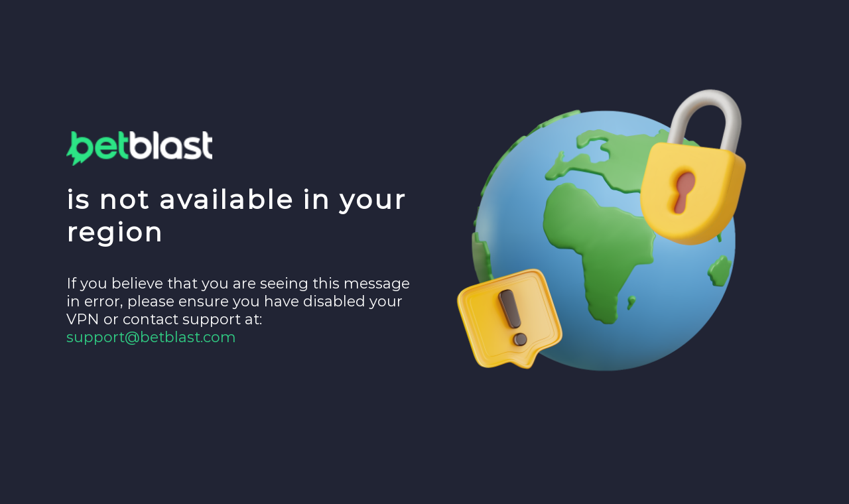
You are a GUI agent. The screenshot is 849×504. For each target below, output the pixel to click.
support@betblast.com (151, 337)
